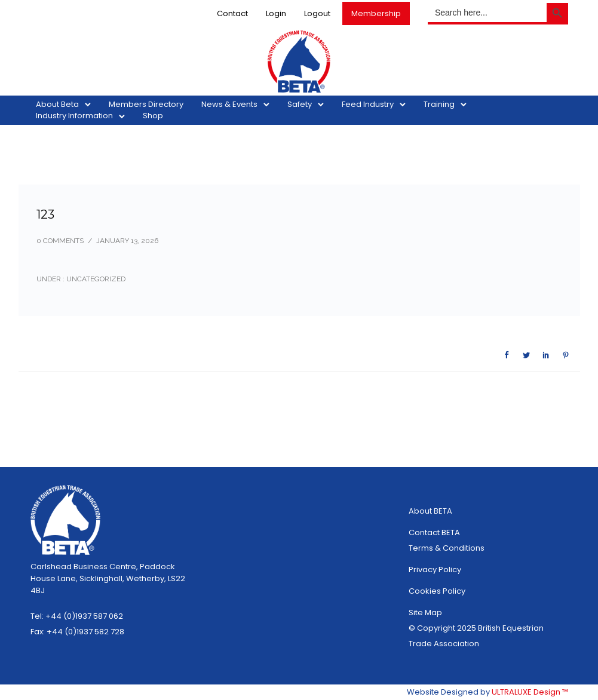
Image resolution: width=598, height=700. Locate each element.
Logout (317, 13)
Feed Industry (368, 104)
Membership (376, 13)
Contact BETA (434, 532)
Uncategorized (95, 279)
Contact (232, 13)
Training (440, 104)
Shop (154, 116)
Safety (300, 104)
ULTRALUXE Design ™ (530, 692)
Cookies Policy (437, 591)
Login (276, 13)
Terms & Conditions (447, 548)
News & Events (230, 104)
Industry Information (75, 116)
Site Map (425, 612)
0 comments (60, 241)
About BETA (430, 511)
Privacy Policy (435, 569)
